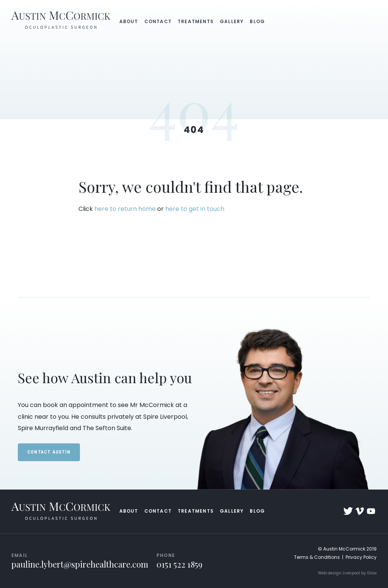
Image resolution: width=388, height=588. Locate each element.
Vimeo (360, 511)
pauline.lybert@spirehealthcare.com (80, 564)
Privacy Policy (361, 557)
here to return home (125, 209)
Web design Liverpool (339, 573)
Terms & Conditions (317, 557)
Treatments (196, 21)
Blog (257, 21)
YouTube (371, 511)
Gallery (232, 21)
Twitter (348, 511)
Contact (158, 21)
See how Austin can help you (105, 377)
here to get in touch (195, 209)
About (129, 21)
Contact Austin (49, 452)
